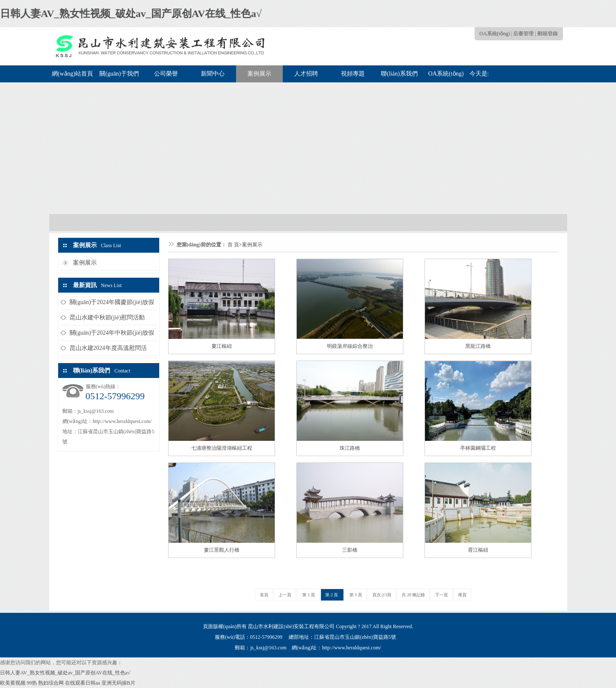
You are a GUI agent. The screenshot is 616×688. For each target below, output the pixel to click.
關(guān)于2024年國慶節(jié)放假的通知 (112, 304)
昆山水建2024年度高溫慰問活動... (108, 350)
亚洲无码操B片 (118, 683)
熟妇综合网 (51, 683)
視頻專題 (353, 74)
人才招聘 (306, 74)
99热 (32, 683)
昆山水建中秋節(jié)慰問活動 (107, 317)
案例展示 (259, 74)
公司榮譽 (166, 74)
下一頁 (442, 595)
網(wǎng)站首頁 (72, 74)
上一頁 (285, 595)
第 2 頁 (332, 595)
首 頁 (233, 245)
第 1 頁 (308, 595)
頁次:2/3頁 (382, 595)
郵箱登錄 (548, 34)
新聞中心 (213, 74)
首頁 (264, 595)
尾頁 (462, 595)
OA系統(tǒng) (495, 34)
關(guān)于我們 (119, 74)
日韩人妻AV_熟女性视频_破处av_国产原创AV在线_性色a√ (131, 14)
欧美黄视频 (13, 683)
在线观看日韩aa (83, 683)
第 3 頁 (356, 595)
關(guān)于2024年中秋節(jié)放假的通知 (112, 335)
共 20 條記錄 (413, 595)
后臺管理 (523, 34)
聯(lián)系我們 (399, 74)
